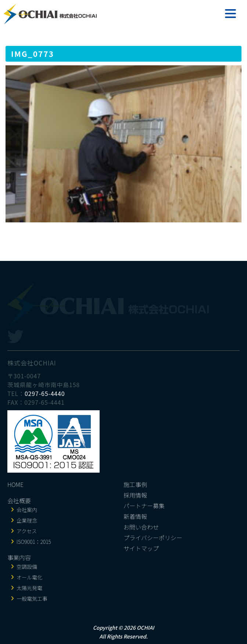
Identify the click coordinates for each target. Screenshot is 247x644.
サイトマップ (141, 548)
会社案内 (27, 510)
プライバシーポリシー (153, 538)
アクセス (27, 531)
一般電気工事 (32, 598)
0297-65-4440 (45, 393)
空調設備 (27, 567)
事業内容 (19, 557)
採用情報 (135, 495)
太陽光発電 (29, 588)
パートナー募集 (144, 506)
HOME (15, 484)
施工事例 (135, 484)
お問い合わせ (141, 527)
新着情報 (135, 516)
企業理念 (27, 520)
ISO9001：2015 (34, 542)
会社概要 (19, 501)
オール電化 (29, 577)
